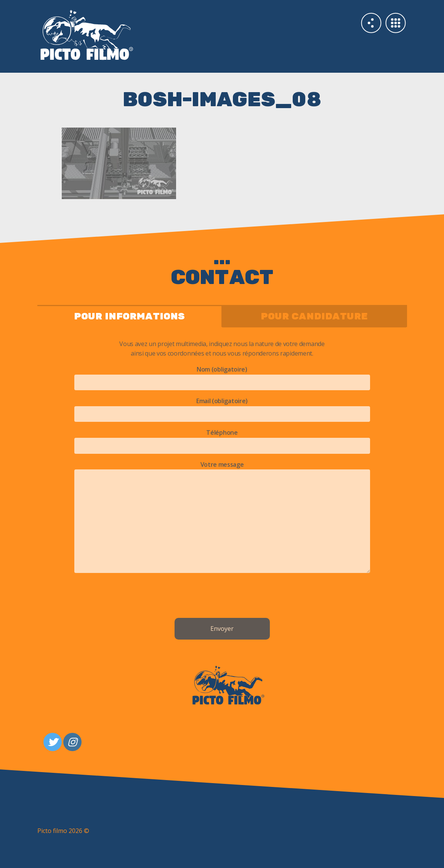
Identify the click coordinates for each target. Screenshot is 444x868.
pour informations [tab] (129, 317)
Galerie (396, 23)
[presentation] (222, 597)
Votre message (222, 518)
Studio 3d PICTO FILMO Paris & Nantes (130, 34)
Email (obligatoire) (222, 407)
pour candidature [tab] (314, 317)
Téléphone (222, 439)
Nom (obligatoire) (222, 376)
